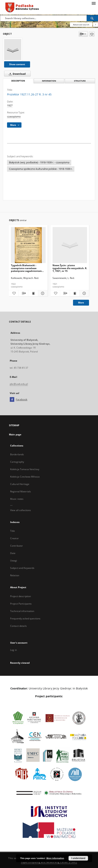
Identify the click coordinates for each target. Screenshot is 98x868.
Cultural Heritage (20, 484)
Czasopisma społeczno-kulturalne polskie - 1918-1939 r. (41, 169)
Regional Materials (20, 491)
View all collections (20, 510)
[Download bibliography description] (24, 293)
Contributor (16, 546)
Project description (20, 596)
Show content (17, 64)
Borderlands (17, 454)
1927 (10, 105)
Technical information (22, 611)
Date (13, 553)
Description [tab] (18, 81)
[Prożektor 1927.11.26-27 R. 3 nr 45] (13, 50)
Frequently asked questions (25, 619)
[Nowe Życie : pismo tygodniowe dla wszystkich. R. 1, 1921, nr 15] (70, 245)
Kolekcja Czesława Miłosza (25, 477)
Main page (15, 434)
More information (55, 858)
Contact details (18, 626)
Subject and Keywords (22, 568)
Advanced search (81, 25)
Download (16, 74)
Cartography (17, 462)
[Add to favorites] (92, 34)
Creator (14, 538)
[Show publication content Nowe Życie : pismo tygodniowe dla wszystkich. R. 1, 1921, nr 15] (75, 293)
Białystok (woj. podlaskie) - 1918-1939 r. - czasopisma (39, 162)
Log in (13, 650)
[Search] (92, 18)
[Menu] (94, 3)
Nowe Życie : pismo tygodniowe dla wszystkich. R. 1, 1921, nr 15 (70, 268)
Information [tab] (49, 81)
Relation (15, 575)
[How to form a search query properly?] (95, 25)
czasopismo (14, 117)
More (81, 303)
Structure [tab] (80, 81)
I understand (78, 858)
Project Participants (21, 604)
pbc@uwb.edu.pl (19, 384)
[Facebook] (12, 400)
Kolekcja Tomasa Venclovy (25, 469)
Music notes (17, 499)
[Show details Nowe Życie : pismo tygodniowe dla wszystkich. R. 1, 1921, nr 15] (84, 293)
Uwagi (14, 561)
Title (13, 531)
